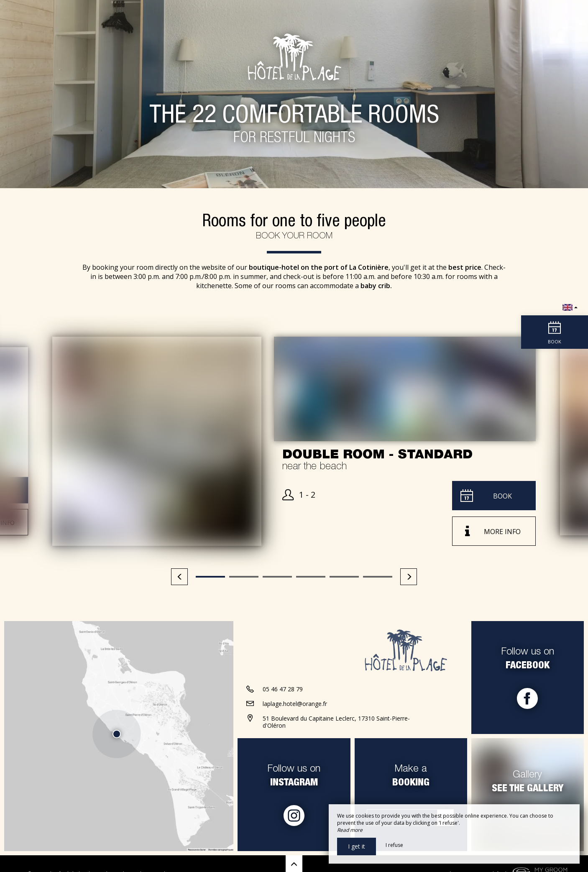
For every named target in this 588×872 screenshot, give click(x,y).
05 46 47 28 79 (283, 689)
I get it (357, 846)
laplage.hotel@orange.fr (295, 704)
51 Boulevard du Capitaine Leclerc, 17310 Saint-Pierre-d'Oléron (336, 722)
